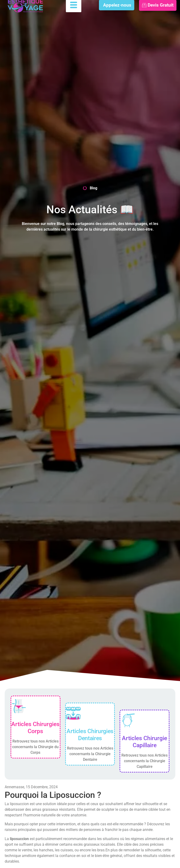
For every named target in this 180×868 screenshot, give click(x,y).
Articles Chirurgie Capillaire (144, 742)
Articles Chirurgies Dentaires (90, 735)
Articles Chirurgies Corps (35, 728)
